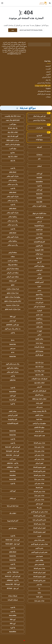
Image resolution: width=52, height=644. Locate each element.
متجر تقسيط (39, 487)
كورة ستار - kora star (13, 455)
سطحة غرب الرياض (13, 273)
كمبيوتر (48, 72)
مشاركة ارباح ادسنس (39, 120)
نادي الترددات (39, 302)
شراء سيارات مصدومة (13, 305)
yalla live (13, 380)
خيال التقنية (39, 230)
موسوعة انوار (39, 351)
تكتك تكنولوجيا (39, 250)
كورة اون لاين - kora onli (13, 447)
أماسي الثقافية (39, 282)
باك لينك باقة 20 (13, 128)
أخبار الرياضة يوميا (13, 521)
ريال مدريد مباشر (13, 184)
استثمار (39, 166)
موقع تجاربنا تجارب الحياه (13, 144)
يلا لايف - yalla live (13, 463)
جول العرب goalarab (13, 325)
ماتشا (39, 593)
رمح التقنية (39, 319)
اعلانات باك (13, 513)
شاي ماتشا (39, 597)
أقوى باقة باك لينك (13, 136)
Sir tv (13, 340)
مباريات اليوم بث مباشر (39, 206)
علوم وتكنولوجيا (13, 419)
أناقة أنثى (39, 278)
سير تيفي (13, 348)
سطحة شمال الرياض (13, 269)
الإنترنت (48, 69)
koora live (39, 194)
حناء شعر (39, 585)
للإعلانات (21, 641)
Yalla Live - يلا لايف (13, 572)
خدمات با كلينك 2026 (13, 140)
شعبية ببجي (39, 556)
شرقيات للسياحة (13, 600)
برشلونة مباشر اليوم (13, 368)
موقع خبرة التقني (39, 266)
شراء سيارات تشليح (13, 293)
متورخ (39, 286)
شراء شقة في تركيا (13, 506)
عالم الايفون (39, 246)
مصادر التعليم (39, 415)
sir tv (13, 352)
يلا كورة (13, 404)
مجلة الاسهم (39, 238)
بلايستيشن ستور (39, 564)
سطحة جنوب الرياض (13, 277)
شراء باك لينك (39, 363)
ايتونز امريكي (39, 463)
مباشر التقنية (39, 339)
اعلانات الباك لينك (39, 383)
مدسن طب (39, 407)
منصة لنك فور (13, 528)
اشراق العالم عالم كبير (39, 391)
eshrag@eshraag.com (14, 54)
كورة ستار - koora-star (13, 540)
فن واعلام (13, 498)
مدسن (39, 290)
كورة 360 (13, 619)
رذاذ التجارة (39, 323)
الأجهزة (48, 74)
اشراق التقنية (39, 217)
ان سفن (39, 222)
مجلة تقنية (39, 419)
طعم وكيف (39, 327)
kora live (13, 471)
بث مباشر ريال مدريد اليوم (13, 329)
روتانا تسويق (39, 294)
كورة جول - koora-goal (13, 544)
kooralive (13, 475)
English (48, 88)
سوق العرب (13, 124)
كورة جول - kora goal (13, 451)
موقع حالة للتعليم (39, 427)
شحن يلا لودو (39, 548)
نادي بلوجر (39, 270)
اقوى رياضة (39, 403)
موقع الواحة (39, 140)
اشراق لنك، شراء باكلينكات (39, 379)
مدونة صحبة (39, 343)
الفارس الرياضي (13, 415)
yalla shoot (13, 172)
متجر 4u (39, 508)
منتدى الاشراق (39, 395)
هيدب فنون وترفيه (39, 435)
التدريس (39, 387)
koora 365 (13, 479)
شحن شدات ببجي (39, 540)
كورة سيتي (13, 321)
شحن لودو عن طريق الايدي (39, 552)
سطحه (13, 257)
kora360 (39, 178)
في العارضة (13, 400)
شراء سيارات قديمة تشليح (13, 309)
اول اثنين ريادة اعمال (39, 116)
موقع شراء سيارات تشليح (13, 297)
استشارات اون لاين (39, 307)
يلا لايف (13, 333)
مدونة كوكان (39, 254)
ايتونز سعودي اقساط (39, 467)
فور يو (39, 536)
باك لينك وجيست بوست (39, 411)
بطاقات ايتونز (39, 560)
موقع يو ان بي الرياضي (39, 423)
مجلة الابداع (39, 298)
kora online (13, 615)
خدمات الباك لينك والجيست (13, 116)
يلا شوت (39, 186)
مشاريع (13, 153)
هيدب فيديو (39, 315)
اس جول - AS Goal (13, 588)
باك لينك (48, 80)
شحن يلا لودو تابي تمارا (39, 520)
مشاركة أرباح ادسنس (44, 83)
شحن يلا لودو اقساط (39, 471)
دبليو (39, 159)
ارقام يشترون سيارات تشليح (13, 301)
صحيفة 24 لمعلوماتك (44, 91)
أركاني (39, 335)
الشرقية (39, 147)
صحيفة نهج (39, 258)
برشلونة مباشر (13, 180)
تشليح (13, 285)
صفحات (48, 97)
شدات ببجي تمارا (39, 447)
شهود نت (39, 331)
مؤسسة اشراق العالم (44, 94)
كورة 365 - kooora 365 (13, 584)
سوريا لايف (13, 459)
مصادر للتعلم (13, 411)
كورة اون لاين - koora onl (13, 576)
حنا (39, 589)
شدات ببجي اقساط (39, 443)
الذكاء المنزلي (46, 77)
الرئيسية (48, 66)
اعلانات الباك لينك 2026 (39, 399)
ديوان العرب (13, 148)
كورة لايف (39, 174)
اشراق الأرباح (39, 355)
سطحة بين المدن (13, 261)
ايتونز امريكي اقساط (39, 528)
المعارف (39, 311)
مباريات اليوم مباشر (13, 176)
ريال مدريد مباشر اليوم (13, 364)
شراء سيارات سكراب (13, 289)
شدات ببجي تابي (39, 455)
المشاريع (39, 136)
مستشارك (39, 155)
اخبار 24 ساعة (39, 431)
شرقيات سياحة (13, 596)
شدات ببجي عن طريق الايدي (39, 512)
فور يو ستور (39, 504)
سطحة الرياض (13, 252)
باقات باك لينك (39, 375)
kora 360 (39, 202)
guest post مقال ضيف (13, 120)
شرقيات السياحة (39, 347)
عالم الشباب (39, 128)
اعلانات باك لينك (13, 157)
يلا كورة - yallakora (13, 467)
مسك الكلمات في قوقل (39, 213)
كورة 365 (13, 317)
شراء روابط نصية (39, 371)
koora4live (39, 182)
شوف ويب (39, 234)
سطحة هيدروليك (13, 265)
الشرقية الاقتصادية (39, 242)
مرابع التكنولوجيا (39, 226)
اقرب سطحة (13, 281)
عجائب (39, 274)
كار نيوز (39, 262)
